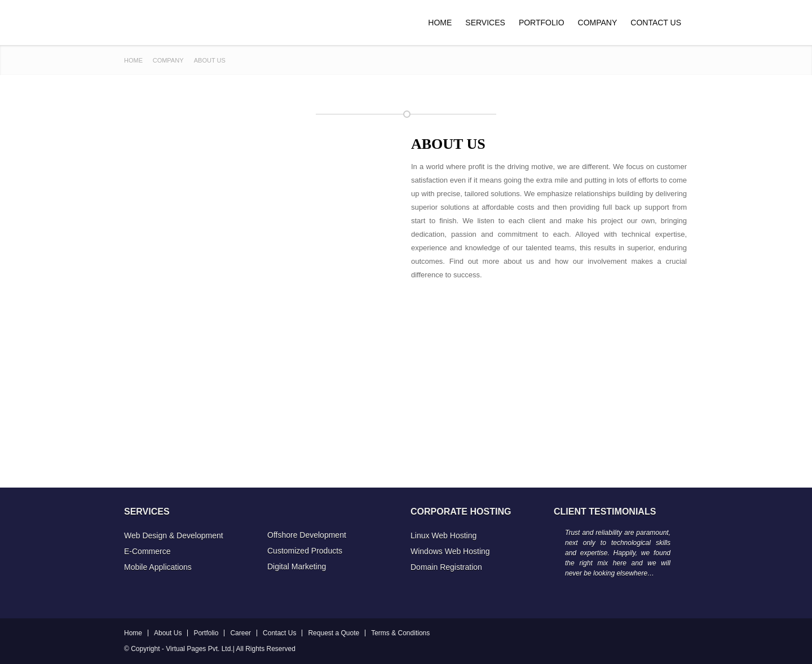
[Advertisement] (549, 366)
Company (598, 23)
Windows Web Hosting (450, 551)
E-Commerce (147, 551)
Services (485, 23)
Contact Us (656, 23)
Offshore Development (307, 535)
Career (240, 633)
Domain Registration (446, 567)
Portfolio (542, 23)
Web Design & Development (174, 535)
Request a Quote (334, 633)
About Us (168, 633)
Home (440, 23)
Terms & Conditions (400, 633)
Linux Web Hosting (443, 535)
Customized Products (305, 551)
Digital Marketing (297, 566)
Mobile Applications (158, 567)
